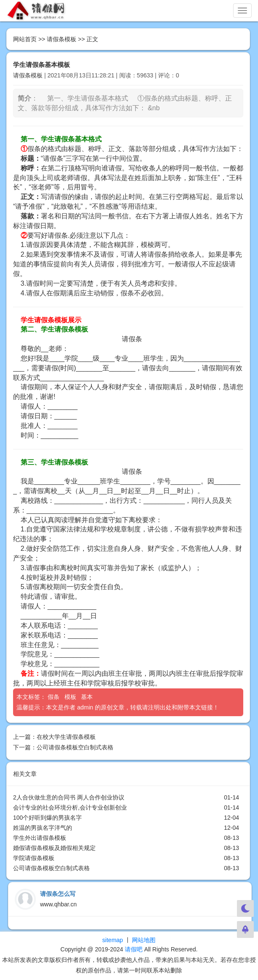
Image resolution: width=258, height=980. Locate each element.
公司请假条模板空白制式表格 (75, 747)
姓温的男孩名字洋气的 (43, 828)
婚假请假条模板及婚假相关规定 (54, 848)
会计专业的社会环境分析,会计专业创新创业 (70, 807)
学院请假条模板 (34, 858)
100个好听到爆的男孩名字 (47, 818)
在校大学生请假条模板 (66, 737)
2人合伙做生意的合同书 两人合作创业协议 (69, 797)
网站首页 (25, 39)
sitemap (113, 940)
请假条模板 (62, 39)
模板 (71, 697)
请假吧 (134, 949)
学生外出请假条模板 (40, 838)
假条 (54, 697)
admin (85, 707)
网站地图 (144, 940)
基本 (88, 697)
